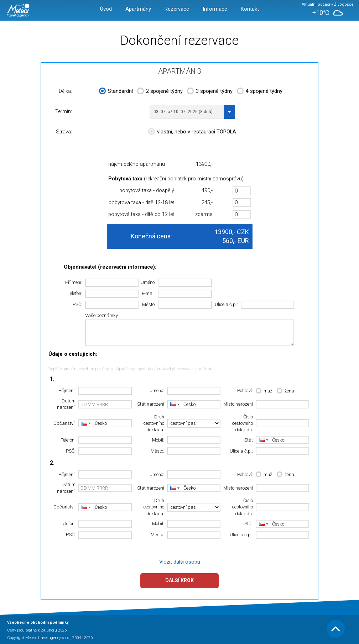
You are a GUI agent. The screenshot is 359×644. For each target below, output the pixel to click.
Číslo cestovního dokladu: (243, 423)
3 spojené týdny (210, 92)
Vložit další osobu (180, 562)
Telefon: (75, 293)
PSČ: (77, 304)
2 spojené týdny (160, 92)
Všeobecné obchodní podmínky (38, 622)
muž (264, 391)
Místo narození (238, 404)
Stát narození (151, 404)
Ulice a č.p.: (226, 304)
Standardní (116, 92)
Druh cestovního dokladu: (154, 423)
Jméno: (149, 282)
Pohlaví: (245, 390)
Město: (149, 304)
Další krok (179, 580)
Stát (249, 440)
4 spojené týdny (260, 92)
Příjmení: (74, 282)
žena (285, 391)
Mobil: (158, 440)
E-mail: (149, 293)
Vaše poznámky (102, 315)
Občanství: (64, 423)
